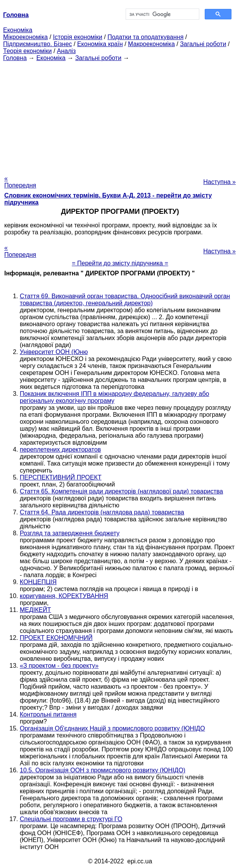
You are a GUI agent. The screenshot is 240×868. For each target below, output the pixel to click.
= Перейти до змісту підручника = (120, 263)
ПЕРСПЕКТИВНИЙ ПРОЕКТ (61, 477)
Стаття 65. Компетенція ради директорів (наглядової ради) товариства (121, 491)
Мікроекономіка (25, 37)
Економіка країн (100, 44)
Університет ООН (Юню (54, 352)
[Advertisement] (120, 116)
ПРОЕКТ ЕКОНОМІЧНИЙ (56, 638)
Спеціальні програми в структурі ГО (71, 819)
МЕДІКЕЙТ (35, 610)
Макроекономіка (151, 44)
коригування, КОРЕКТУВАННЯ (64, 596)
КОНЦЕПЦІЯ (38, 582)
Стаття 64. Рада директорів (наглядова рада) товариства (102, 512)
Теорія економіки (27, 51)
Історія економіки (78, 37)
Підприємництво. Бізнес (38, 44)
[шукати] (162, 14)
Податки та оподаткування (145, 37)
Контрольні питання (48, 714)
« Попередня (20, 182)
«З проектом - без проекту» (59, 666)
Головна (15, 58)
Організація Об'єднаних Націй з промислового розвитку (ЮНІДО (112, 728)
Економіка (18, 30)
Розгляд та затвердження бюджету (70, 533)
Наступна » (219, 182)
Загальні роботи (203, 44)
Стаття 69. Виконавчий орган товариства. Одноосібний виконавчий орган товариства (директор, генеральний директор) (125, 300)
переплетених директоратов (60, 449)
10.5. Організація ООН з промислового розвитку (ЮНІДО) (103, 770)
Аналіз (66, 51)
